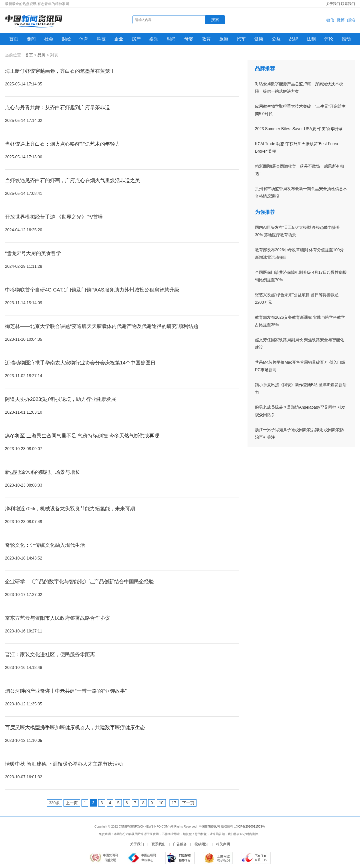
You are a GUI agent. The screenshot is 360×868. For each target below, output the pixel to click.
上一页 (72, 803)
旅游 (224, 39)
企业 (119, 39)
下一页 (188, 803)
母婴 (189, 39)
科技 (101, 39)
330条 (54, 803)
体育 (84, 39)
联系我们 (348, 4)
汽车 (241, 39)
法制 (311, 39)
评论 (329, 39)
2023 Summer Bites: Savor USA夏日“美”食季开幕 (299, 129)
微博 (341, 20)
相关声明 (223, 844)
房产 (136, 39)
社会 (49, 39)
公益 (276, 39)
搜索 (215, 20)
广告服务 (180, 844)
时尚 (171, 39)
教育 (206, 39)
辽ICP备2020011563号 (250, 827)
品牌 (294, 39)
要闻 (31, 39)
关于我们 (333, 4)
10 (161, 803)
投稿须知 (201, 844)
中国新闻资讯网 (209, 827)
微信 (330, 20)
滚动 (346, 39)
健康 (259, 39)
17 (174, 803)
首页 (14, 39)
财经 (66, 39)
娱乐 (154, 39)
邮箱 (351, 20)
